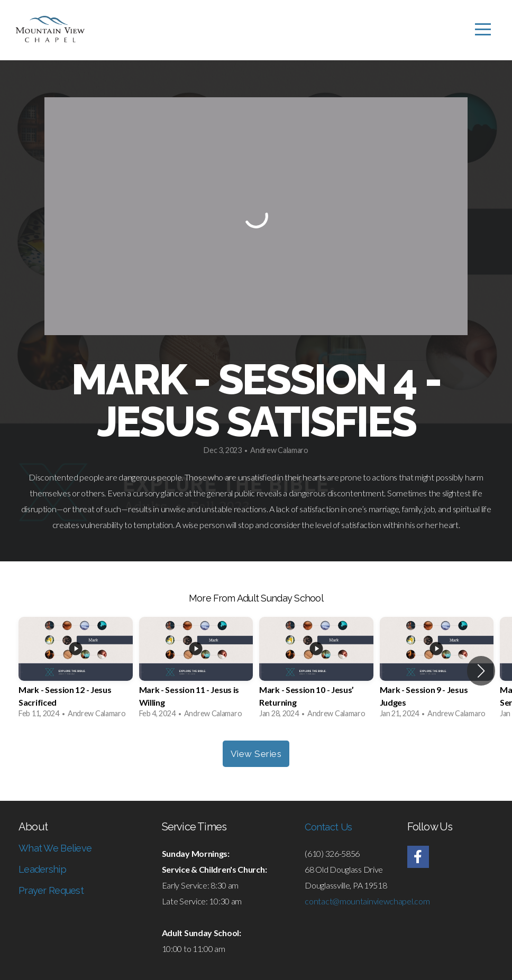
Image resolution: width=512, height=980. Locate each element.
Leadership (42, 869)
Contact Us (328, 827)
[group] (76, 671)
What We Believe (55, 848)
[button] (481, 671)
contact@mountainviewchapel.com (367, 901)
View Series (256, 754)
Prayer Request (51, 890)
